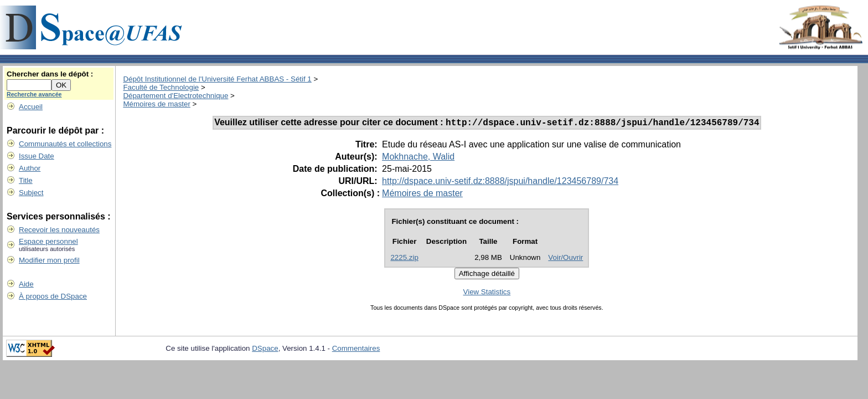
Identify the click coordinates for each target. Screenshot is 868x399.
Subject (31, 193)
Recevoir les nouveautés (59, 230)
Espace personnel (48, 241)
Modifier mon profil (49, 260)
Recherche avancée (34, 94)
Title (26, 180)
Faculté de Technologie (161, 87)
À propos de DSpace (53, 296)
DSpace (265, 350)
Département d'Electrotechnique (175, 96)
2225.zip (404, 259)
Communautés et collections (65, 144)
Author (30, 168)
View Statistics (487, 293)
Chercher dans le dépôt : (50, 74)
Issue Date (37, 156)
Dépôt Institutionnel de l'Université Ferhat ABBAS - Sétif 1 (217, 79)
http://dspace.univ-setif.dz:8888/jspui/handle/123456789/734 (500, 183)
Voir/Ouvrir (565, 259)
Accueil (31, 107)
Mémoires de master (156, 104)
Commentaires (356, 350)
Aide (26, 284)
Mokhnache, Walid (418, 158)
